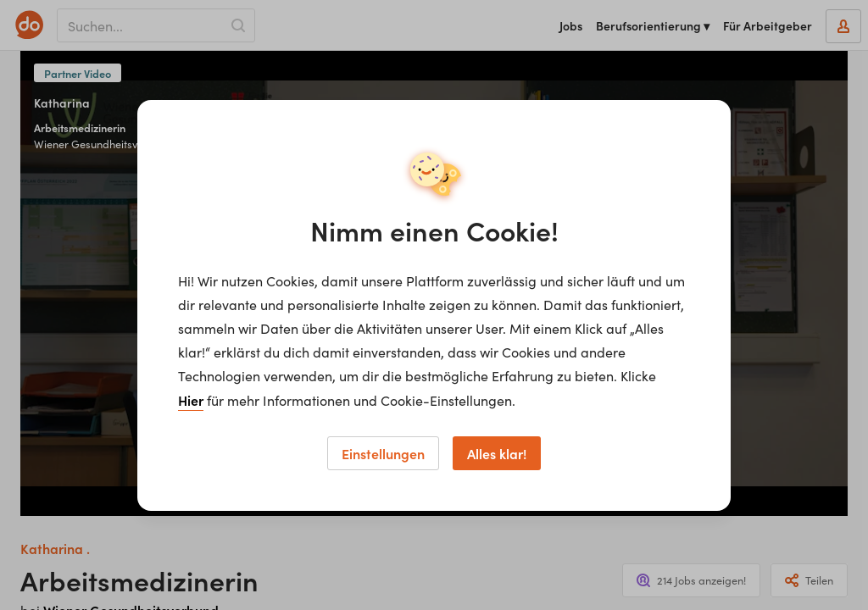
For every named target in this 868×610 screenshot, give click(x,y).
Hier (191, 400)
